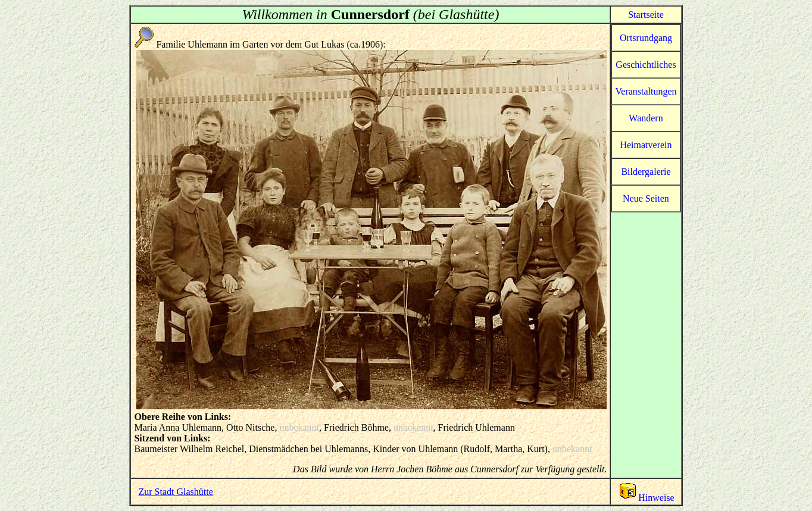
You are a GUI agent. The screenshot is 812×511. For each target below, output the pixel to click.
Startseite (646, 15)
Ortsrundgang (646, 38)
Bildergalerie (646, 172)
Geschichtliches (646, 65)
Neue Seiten (646, 198)
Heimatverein (646, 145)
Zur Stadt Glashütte (175, 492)
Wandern (646, 118)
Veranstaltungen (646, 91)
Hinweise (646, 498)
